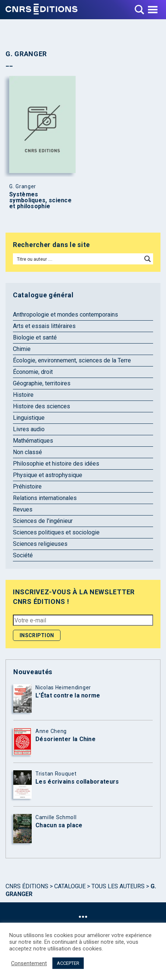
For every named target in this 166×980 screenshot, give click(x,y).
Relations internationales (45, 498)
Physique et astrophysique (48, 475)
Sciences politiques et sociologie (56, 532)
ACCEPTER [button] (68, 963)
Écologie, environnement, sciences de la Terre (72, 360)
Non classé (27, 452)
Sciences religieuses (40, 544)
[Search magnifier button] (148, 259)
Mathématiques (33, 441)
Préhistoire (27, 486)
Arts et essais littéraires (44, 326)
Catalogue (70, 886)
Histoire (23, 395)
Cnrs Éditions (27, 886)
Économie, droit (33, 372)
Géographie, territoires (42, 383)
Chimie (22, 349)
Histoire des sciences (41, 406)
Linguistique (29, 418)
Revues (23, 509)
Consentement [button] (29, 963)
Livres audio (29, 429)
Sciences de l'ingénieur (43, 521)
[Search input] (78, 259)
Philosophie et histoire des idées (56, 464)
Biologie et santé (35, 337)
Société (23, 555)
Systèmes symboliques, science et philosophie (40, 200)
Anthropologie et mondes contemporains (65, 315)
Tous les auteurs (118, 886)
